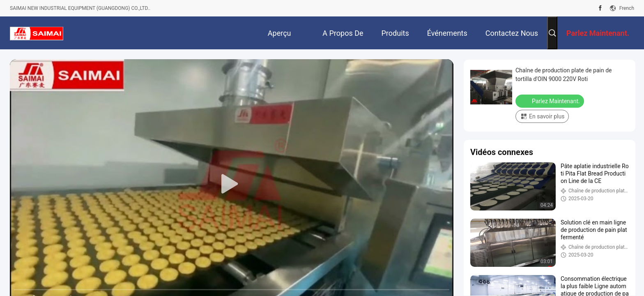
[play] (232, 184)
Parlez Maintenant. (551, 101)
